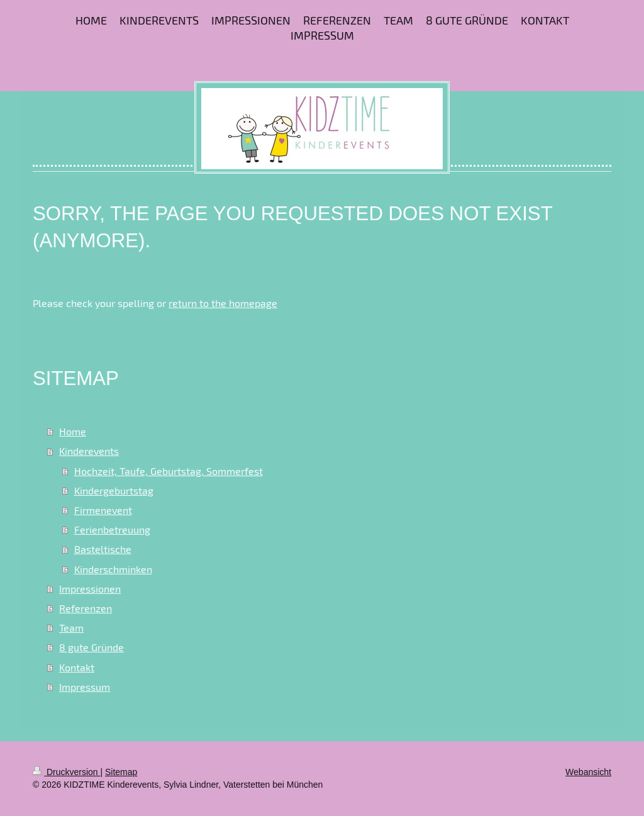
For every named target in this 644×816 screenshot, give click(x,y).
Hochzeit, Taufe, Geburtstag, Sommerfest (169, 471)
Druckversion (66, 772)
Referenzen (86, 608)
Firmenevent (103, 510)
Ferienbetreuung (112, 529)
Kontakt (77, 667)
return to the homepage (223, 303)
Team (71, 628)
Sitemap (121, 772)
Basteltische (103, 549)
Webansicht (588, 772)
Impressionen (90, 589)
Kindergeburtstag (114, 490)
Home (73, 431)
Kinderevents (89, 451)
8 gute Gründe (92, 647)
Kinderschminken (113, 569)
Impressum (85, 687)
